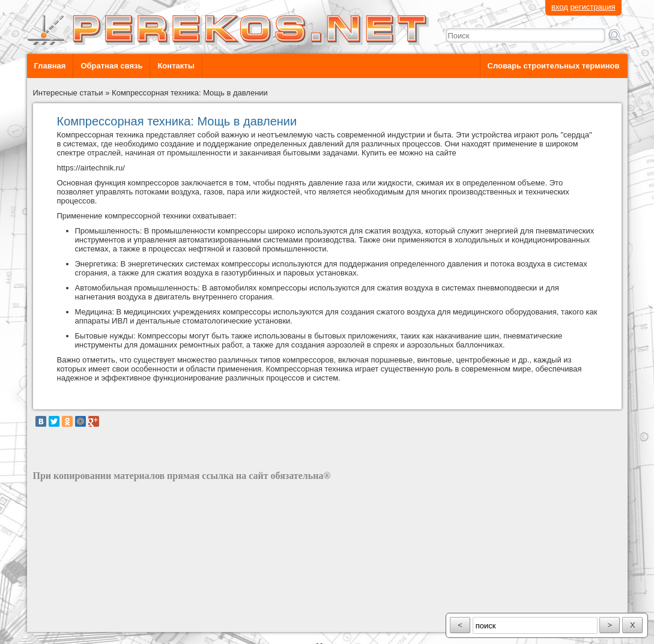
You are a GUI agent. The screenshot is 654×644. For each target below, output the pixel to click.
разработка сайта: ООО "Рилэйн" (93, 621)
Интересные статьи (68, 93)
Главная (50, 66)
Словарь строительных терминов (554, 66)
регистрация (592, 7)
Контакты (176, 66)
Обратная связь (111, 66)
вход (560, 7)
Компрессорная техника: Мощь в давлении (190, 93)
